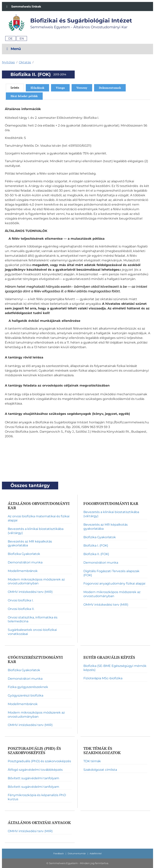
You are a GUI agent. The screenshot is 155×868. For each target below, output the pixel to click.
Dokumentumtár (77, 853)
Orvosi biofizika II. (21, 609)
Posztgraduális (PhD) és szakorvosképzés (39, 761)
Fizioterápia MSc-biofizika (103, 678)
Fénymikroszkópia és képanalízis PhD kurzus (37, 797)
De (10, 38)
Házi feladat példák (24, 96)
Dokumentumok (110, 88)
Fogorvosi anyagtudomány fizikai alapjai (114, 583)
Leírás (15, 87)
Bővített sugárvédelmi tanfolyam (33, 778)
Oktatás (25, 62)
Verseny (82, 88)
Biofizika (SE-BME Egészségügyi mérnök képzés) (115, 668)
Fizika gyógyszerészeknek (28, 687)
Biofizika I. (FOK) (96, 546)
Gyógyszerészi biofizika (26, 695)
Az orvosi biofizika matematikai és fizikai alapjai (39, 518)
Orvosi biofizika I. (21, 600)
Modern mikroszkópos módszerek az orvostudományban (36, 581)
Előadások (37, 88)
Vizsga (60, 88)
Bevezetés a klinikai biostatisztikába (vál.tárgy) (36, 531)
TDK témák (92, 761)
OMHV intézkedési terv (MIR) (30, 592)
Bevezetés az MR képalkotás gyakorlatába (30, 543)
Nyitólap (8, 62)
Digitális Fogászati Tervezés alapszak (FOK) (111, 573)
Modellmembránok (23, 571)
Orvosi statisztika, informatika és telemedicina (33, 619)
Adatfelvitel (96, 853)
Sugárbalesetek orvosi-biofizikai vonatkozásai (32, 632)
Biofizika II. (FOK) (96, 554)
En (22, 38)
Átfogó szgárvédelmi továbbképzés (35, 770)
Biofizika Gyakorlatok (24, 554)
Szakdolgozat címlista (100, 770)
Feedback (59, 853)
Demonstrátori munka (25, 562)
